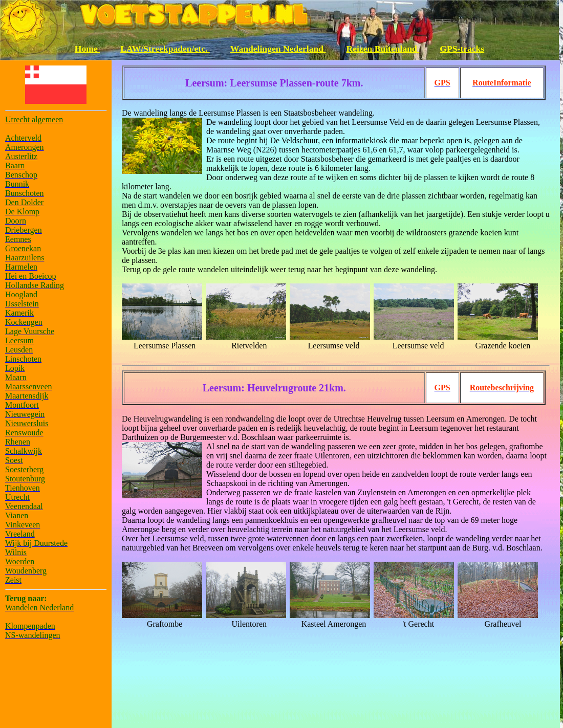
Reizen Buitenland (383, 49)
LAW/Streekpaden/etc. (165, 49)
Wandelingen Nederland (278, 49)
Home (87, 49)
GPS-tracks (462, 49)
